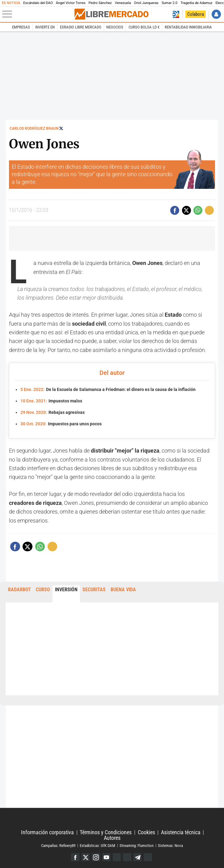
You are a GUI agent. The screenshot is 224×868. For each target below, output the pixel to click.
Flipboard (127, 857)
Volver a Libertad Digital (176, 14)
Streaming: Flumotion (137, 845)
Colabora (196, 14)
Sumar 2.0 (169, 3)
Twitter (86, 857)
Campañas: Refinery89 (58, 845)
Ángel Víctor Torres (71, 3)
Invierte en (45, 27)
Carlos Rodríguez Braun (34, 128)
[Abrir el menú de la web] (38, 14)
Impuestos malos (51, 401)
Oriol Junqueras (146, 3)
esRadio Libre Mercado (81, 27)
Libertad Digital (112, 819)
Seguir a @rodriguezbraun (61, 128)
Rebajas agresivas (53, 412)
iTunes (148, 857)
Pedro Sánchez (100, 3)
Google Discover (117, 857)
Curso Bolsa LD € (144, 27)
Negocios (115, 27)
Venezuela (123, 3)
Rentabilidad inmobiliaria (188, 27)
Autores (112, 838)
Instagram (96, 857)
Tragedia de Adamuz (196, 3)
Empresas (21, 27)
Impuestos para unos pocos (61, 424)
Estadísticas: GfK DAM (97, 845)
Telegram (138, 857)
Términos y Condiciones (106, 832)
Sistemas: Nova (170, 845)
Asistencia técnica (181, 832)
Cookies (146, 832)
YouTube (106, 857)
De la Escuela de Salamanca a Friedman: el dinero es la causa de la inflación (108, 389)
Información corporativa (47, 832)
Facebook (75, 857)
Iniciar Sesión (216, 14)
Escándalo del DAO (38, 3)
